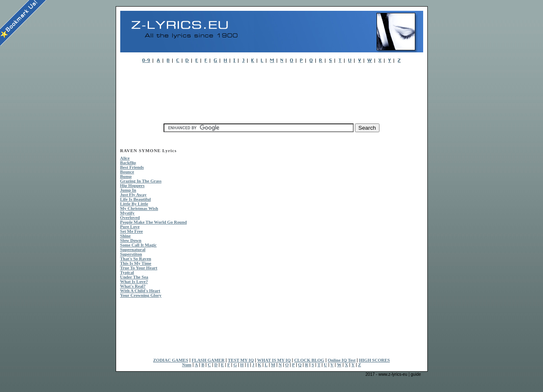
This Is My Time (136, 263)
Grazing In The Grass (141, 181)
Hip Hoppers (133, 186)
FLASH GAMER (208, 360)
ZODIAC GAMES (171, 360)
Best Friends (132, 167)
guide (416, 374)
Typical (127, 272)
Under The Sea (134, 277)
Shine (125, 236)
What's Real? (133, 286)
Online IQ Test (342, 360)
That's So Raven (136, 259)
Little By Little (134, 204)
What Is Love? (134, 282)
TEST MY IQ (241, 360)
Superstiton (131, 254)
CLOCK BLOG (309, 360)
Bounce (127, 172)
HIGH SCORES (374, 360)
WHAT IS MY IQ (274, 360)
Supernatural (133, 250)
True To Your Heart (139, 268)
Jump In (128, 190)
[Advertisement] (272, 91)
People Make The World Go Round (154, 222)
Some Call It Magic (139, 245)
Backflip (128, 163)
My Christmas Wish (139, 208)
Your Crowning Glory (141, 295)
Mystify (128, 213)
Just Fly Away (134, 195)
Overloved (130, 218)
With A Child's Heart (140, 291)
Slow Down (131, 240)
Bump (126, 176)
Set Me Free (132, 231)
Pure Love (130, 227)
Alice (125, 158)
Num (187, 365)
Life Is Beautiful (136, 199)
